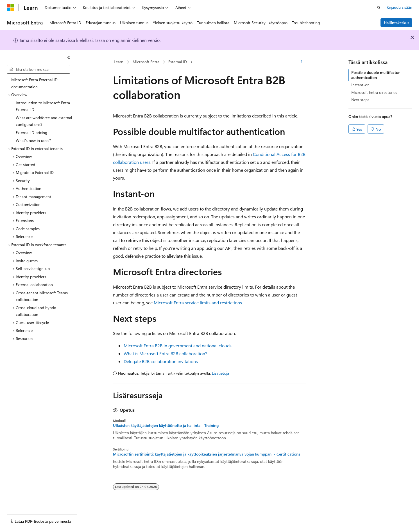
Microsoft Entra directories (374, 92)
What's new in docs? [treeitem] (33, 140)
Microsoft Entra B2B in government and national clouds (178, 346)
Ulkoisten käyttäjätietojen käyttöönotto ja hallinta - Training (166, 425)
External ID (178, 62)
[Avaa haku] (379, 8)
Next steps (360, 100)
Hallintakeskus (397, 23)
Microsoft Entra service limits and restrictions (198, 303)
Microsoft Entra (146, 62)
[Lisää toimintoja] (301, 62)
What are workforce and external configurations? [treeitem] (44, 121)
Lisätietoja (220, 373)
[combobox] (38, 69)
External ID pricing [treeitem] (31, 133)
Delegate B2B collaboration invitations (161, 361)
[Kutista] (69, 58)
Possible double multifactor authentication (375, 75)
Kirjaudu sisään (399, 7)
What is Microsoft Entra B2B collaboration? (165, 353)
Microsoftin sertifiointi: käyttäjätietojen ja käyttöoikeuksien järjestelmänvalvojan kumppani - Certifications (207, 454)
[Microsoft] (10, 8)
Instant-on (360, 85)
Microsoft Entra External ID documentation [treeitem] (34, 83)
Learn (119, 62)
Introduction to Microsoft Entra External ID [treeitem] (43, 106)
